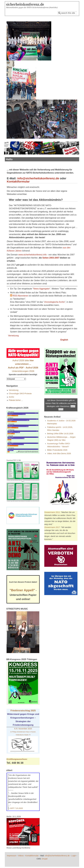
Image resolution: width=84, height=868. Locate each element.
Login (74, 856)
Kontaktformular (18, 182)
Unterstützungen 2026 (23, 371)
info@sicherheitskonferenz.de (38, 178)
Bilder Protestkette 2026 (57, 450)
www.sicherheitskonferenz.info (32, 255)
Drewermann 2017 (52, 527)
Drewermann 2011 (52, 512)
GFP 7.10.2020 (16, 808)
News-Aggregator (41, 289)
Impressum (12, 856)
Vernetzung (13, 336)
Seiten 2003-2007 (51, 258)
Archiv (11, 397)
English (64, 340)
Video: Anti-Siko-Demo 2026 (59, 453)
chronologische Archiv (55, 302)
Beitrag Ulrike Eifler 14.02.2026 (60, 434)
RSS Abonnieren (19, 296)
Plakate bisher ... (16, 400)
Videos (21, 856)
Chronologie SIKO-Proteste (20, 394)
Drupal (45, 859)
